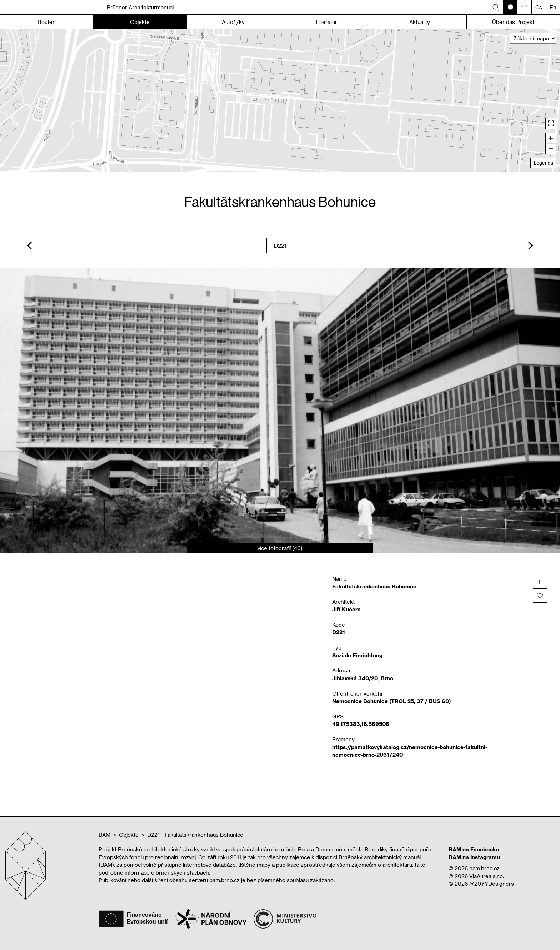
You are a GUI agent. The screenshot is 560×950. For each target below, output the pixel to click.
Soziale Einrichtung (357, 655)
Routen (47, 22)
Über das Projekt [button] (513, 22)
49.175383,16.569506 (361, 724)
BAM (104, 835)
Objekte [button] (140, 22)
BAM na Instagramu (474, 857)
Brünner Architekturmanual (140, 7)
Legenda (543, 163)
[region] (280, 101)
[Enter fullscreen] (551, 123)
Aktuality (420, 22)
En (553, 7)
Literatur (327, 22)
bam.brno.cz (484, 868)
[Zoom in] (551, 138)
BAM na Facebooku (474, 849)
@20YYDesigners (492, 884)
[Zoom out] (551, 148)
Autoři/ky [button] (233, 22)
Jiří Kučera (346, 609)
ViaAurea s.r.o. (487, 876)
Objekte (129, 835)
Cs (539, 7)
